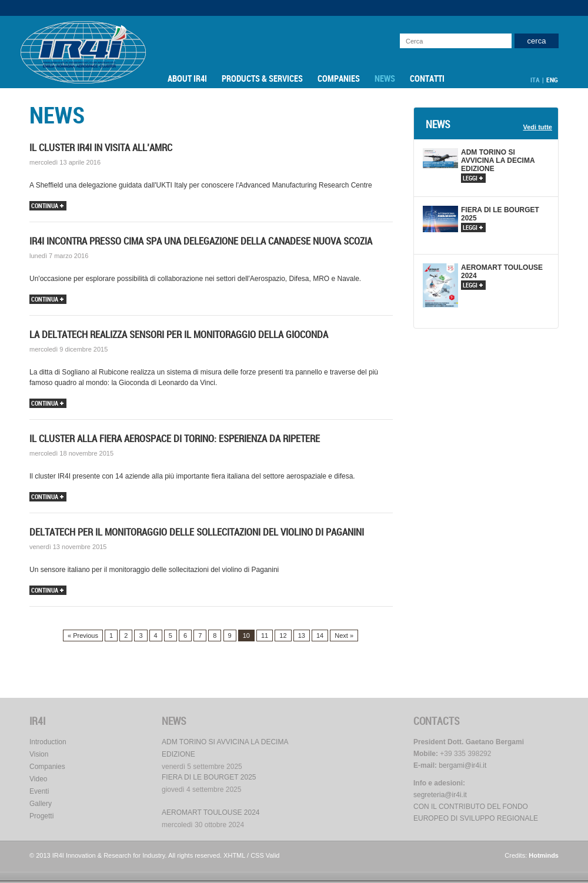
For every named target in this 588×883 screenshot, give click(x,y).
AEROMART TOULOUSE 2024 (211, 812)
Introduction (48, 742)
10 (246, 636)
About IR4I (187, 79)
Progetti (41, 816)
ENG (552, 80)
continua (47, 206)
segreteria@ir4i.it (440, 795)
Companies (339, 79)
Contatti (427, 79)
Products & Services (262, 79)
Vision (39, 754)
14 (320, 636)
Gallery (41, 804)
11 (265, 636)
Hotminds (544, 855)
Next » (344, 636)
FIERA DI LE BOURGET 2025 (209, 777)
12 (283, 636)
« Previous (83, 636)
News (385, 79)
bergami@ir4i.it (462, 765)
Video (38, 779)
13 (302, 636)
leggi (473, 178)
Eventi (39, 791)
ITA (535, 80)
